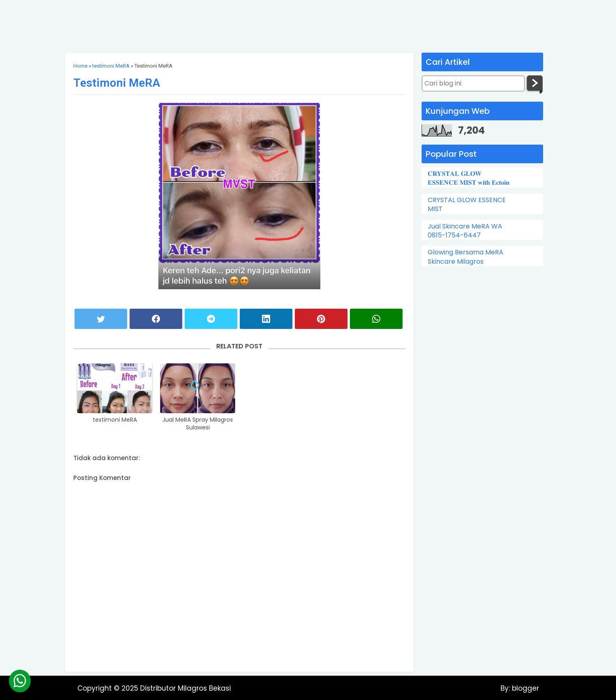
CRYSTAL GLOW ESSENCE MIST (467, 205)
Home (80, 66)
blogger (524, 688)
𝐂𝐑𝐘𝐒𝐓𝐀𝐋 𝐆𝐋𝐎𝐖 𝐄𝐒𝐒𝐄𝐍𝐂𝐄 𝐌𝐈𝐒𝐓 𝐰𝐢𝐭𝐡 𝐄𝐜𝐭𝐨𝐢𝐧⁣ (469, 178)
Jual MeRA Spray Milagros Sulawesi (198, 424)
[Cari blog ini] (473, 83)
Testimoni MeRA (117, 83)
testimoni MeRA (111, 66)
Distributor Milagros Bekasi (185, 688)
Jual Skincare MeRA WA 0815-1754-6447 (465, 231)
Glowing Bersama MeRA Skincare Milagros (466, 257)
